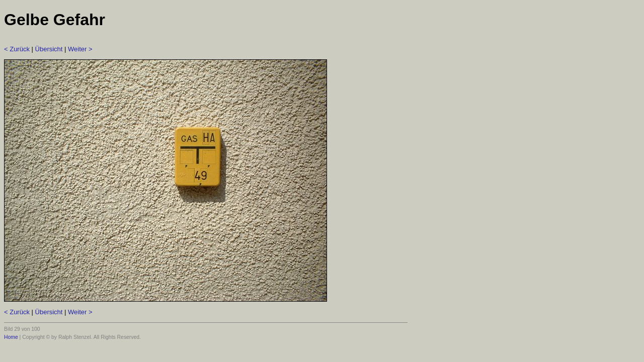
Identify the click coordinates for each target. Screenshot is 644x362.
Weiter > (80, 49)
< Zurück (17, 49)
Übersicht (49, 49)
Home (11, 337)
